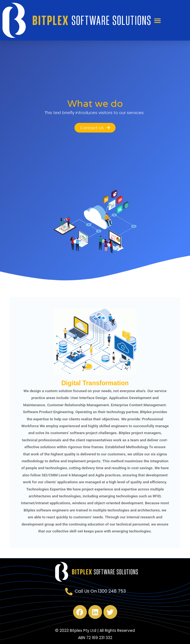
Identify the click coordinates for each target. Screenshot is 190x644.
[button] (157, 20)
